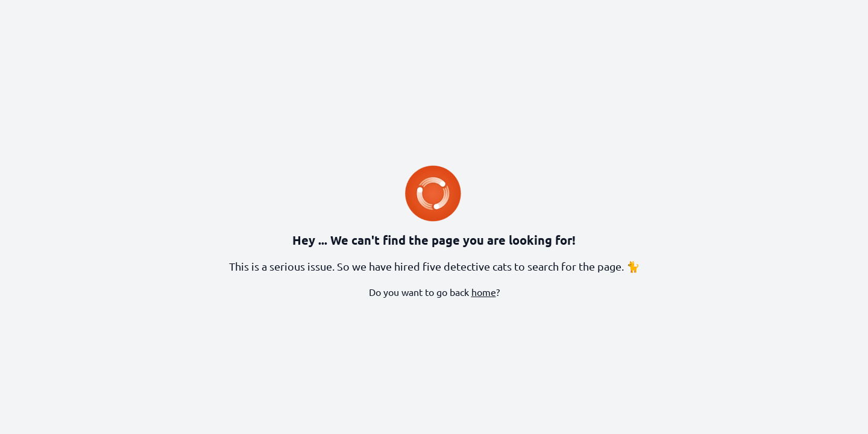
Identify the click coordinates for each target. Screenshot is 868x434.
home (484, 292)
